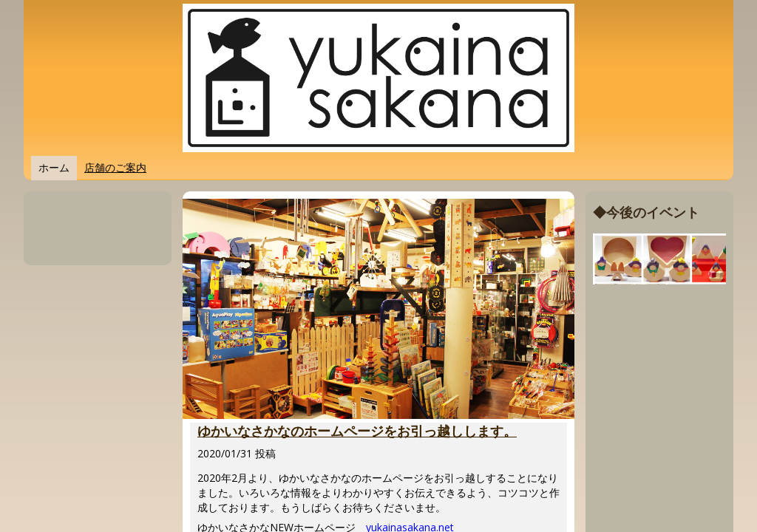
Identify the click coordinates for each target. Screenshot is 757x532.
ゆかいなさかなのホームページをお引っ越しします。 (357, 432)
